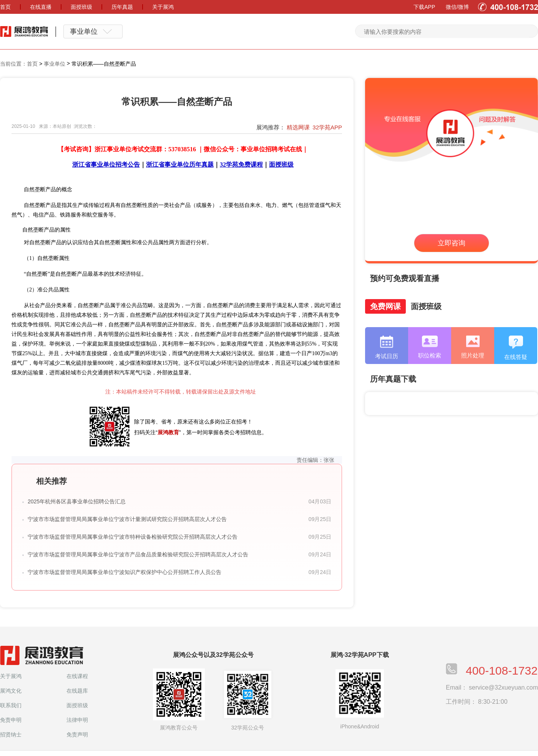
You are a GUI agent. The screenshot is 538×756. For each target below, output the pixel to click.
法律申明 (77, 720)
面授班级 (77, 705)
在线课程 (77, 676)
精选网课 (298, 127)
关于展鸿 (11, 676)
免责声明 (77, 734)
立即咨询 (452, 243)
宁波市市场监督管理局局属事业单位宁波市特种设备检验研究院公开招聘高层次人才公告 (133, 537)
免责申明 (11, 720)
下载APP (424, 7)
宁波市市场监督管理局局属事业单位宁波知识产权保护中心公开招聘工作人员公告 (125, 572)
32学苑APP (327, 127)
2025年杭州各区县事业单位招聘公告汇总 (77, 501)
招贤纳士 (11, 734)
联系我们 (11, 705)
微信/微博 (457, 7)
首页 (32, 64)
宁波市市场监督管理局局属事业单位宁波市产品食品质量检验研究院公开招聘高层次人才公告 (138, 554)
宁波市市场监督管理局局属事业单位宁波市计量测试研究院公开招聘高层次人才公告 (127, 519)
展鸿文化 (11, 691)
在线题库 (77, 691)
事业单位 (55, 64)
